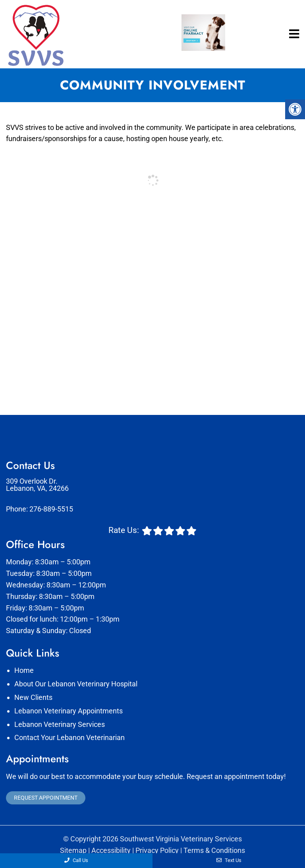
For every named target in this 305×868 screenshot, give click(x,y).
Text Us (229, 860)
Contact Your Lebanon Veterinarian (69, 737)
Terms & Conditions (214, 851)
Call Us (76, 860)
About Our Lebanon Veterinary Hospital (76, 684)
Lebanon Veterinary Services (60, 724)
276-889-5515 (51, 509)
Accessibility (111, 851)
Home (24, 670)
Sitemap (73, 851)
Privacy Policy (157, 851)
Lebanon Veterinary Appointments (69, 711)
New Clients (33, 697)
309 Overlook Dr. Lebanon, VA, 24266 (37, 485)
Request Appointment (46, 798)
